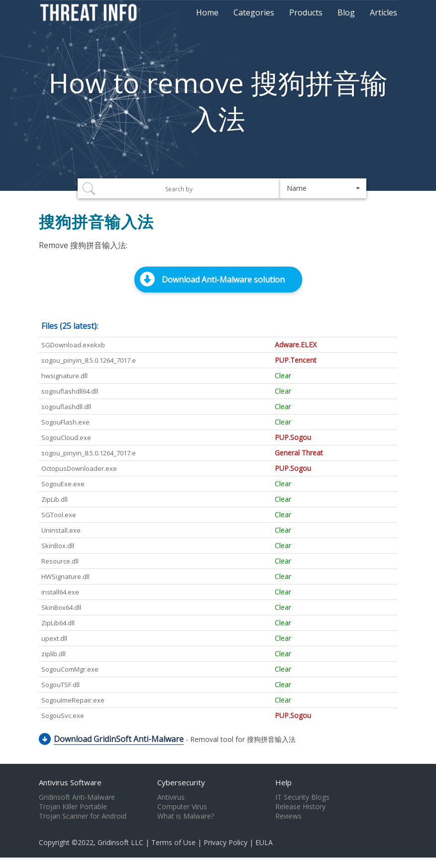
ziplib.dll (54, 654)
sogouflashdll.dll (66, 407)
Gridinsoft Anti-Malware (77, 797)
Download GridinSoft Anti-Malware (119, 739)
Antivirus (171, 797)
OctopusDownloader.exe (79, 468)
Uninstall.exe (61, 530)
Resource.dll (60, 561)
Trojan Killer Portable (73, 807)
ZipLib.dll (54, 499)
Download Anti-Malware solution (223, 280)
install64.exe (60, 592)
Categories (254, 12)
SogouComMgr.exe (70, 669)
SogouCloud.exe (66, 437)
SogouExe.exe (63, 484)
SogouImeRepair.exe (73, 700)
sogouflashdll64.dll (70, 391)
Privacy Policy (225, 842)
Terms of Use (173, 842)
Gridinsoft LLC (120, 842)
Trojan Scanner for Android (83, 816)
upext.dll (54, 638)
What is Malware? (186, 816)
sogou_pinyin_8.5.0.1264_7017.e (89, 360)
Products (306, 12)
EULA (264, 842)
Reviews (288, 816)
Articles (383, 12)
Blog (346, 12)
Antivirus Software (70, 782)
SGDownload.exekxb (73, 345)
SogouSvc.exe (63, 716)
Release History (300, 807)
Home (207, 12)
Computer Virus (182, 807)
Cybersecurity (181, 782)
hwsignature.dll (64, 376)
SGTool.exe (59, 515)
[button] (323, 188)
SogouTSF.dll (60, 685)
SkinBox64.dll (61, 607)
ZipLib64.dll (58, 623)
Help (283, 782)
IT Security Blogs (302, 797)
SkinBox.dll (58, 546)
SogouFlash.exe (65, 422)
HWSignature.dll (65, 577)
